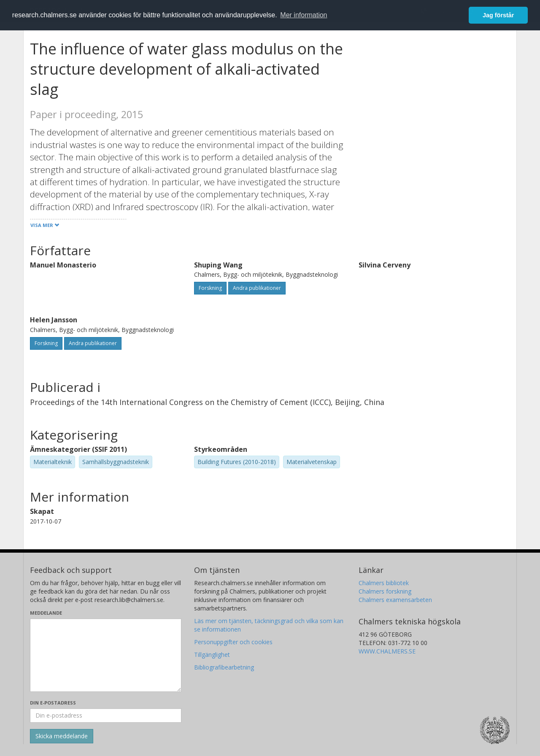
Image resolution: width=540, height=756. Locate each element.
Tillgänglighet (212, 655)
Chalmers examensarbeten (395, 600)
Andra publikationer (257, 288)
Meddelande (46, 613)
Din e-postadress (53, 703)
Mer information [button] (304, 15)
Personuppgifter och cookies (233, 642)
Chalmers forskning (385, 591)
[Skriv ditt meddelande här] (106, 655)
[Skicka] (62, 736)
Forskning (210, 288)
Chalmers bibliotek (384, 583)
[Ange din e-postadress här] (106, 715)
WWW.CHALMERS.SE (387, 651)
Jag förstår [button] (498, 15)
